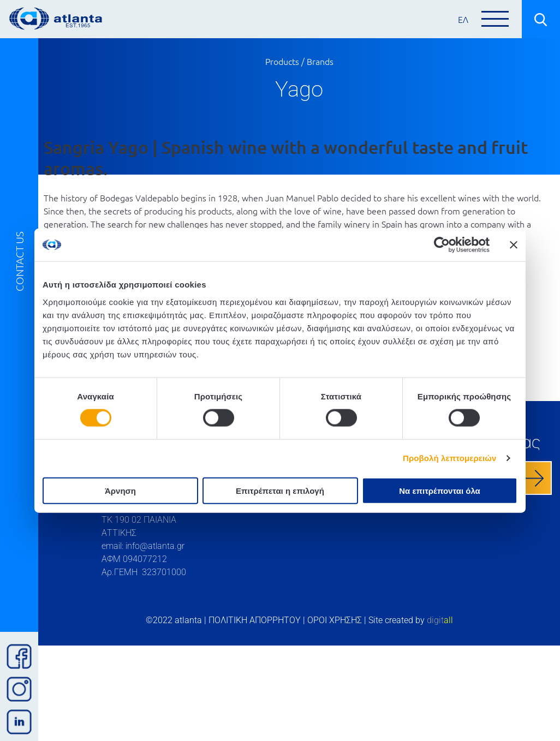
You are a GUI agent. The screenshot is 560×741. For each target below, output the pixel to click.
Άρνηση (120, 490)
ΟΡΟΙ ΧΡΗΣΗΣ (335, 620)
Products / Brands (299, 61)
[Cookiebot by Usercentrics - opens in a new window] (442, 245)
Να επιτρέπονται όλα (440, 490)
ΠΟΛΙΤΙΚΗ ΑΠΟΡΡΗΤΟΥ (255, 620)
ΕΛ (463, 19)
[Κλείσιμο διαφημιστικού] (514, 245)
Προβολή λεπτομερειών (450, 458)
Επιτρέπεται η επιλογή (280, 490)
